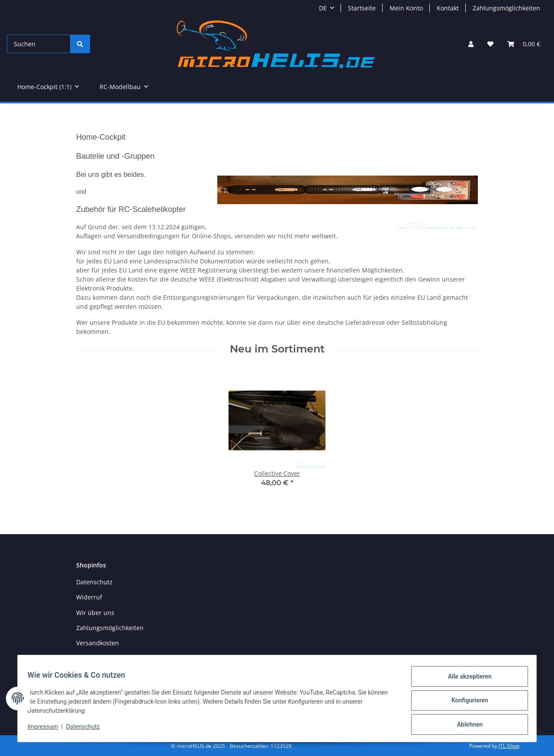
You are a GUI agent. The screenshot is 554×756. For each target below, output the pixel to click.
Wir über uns (95, 613)
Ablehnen (465, 725)
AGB (82, 658)
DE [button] (323, 8)
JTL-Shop (509, 746)
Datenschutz (87, 729)
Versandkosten (98, 643)
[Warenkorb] (524, 44)
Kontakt (448, 8)
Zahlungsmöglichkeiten (506, 8)
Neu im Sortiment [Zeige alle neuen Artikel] (277, 349)
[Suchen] (39, 44)
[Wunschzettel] (490, 44)
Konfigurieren (465, 703)
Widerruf (89, 597)
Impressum (47, 729)
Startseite (362, 8)
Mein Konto (406, 8)
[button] (471, 44)
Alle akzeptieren (465, 680)
